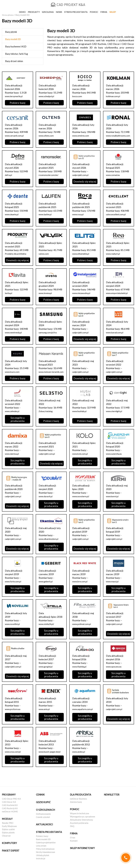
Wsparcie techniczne (79, 813)
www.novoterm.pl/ (82, 503)
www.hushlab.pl (80, 418)
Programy (9, 795)
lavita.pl (9, 297)
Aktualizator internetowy (81, 820)
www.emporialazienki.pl (118, 297)
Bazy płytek (11, 32)
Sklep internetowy (82, 848)
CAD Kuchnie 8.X (10, 805)
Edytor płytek (8, 832)
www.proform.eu (14, 716)
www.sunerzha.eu (115, 461)
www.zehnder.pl (13, 418)
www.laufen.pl (46, 218)
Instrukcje (41, 858)
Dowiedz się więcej (85, 185)
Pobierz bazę (18, 103)
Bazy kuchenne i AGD (16, 46)
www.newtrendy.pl (15, 336)
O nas (73, 837)
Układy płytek (43, 855)
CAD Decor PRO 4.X (11, 799)
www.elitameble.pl (82, 257)
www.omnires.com (82, 136)
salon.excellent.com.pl (117, 218)
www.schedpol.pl (48, 96)
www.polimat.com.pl (83, 631)
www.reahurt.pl (114, 257)
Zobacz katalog (47, 418)
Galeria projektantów (46, 842)
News (59, 12)
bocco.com (78, 96)
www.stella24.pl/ (47, 631)
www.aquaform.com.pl (84, 716)
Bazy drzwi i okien (14, 61)
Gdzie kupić (43, 802)
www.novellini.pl (13, 631)
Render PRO (8, 823)
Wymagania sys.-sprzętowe (82, 816)
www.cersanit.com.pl (16, 136)
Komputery (9, 843)
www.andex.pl (80, 759)
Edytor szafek (8, 829)
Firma (104, 12)
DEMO (22, 12)
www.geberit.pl (47, 589)
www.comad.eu (114, 178)
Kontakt (74, 841)
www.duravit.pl (47, 503)
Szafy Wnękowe (9, 826)
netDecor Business (78, 799)
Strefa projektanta (76, 12)
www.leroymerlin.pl (15, 96)
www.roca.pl (79, 218)
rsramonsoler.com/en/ (50, 178)
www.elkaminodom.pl (50, 546)
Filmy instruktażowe (45, 849)
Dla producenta (81, 795)
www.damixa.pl (13, 461)
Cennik (40, 795)
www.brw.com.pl (81, 589)
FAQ (72, 826)
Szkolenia (48, 12)
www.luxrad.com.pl (116, 336)
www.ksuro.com (13, 375)
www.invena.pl (46, 297)
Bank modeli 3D (43, 839)
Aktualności (44, 824)
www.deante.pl (13, 218)
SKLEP (113, 12)
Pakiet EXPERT (11, 851)
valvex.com (44, 257)
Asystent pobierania (79, 823)
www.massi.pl (113, 589)
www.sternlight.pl (115, 418)
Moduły (7, 819)
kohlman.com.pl (114, 96)
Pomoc (94, 12)
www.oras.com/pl (14, 759)
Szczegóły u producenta (18, 426)
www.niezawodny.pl (83, 297)
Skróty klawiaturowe (45, 852)
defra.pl (9, 178)
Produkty (34, 12)
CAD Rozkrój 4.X (10, 808)
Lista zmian (41, 846)
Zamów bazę (76, 802)
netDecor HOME (10, 811)
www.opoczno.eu (115, 674)
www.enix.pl (45, 716)
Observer (6, 836)
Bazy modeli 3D (13, 39)
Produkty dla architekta (17, 257)
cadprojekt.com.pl (82, 178)
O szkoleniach (45, 810)
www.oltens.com (47, 136)
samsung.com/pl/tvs (49, 336)
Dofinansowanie (43, 814)
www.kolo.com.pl (81, 461)
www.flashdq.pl (80, 674)
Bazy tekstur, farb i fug (17, 54)
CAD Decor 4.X (9, 802)
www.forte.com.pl (14, 589)
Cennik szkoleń (43, 817)
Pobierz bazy (42, 836)
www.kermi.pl (113, 503)
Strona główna (9, 15)
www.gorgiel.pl (46, 674)
